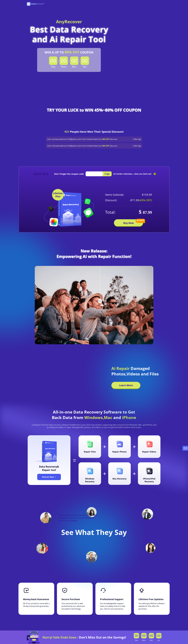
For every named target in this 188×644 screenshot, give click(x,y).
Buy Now (133, 222)
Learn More (126, 385)
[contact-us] (185, 448)
